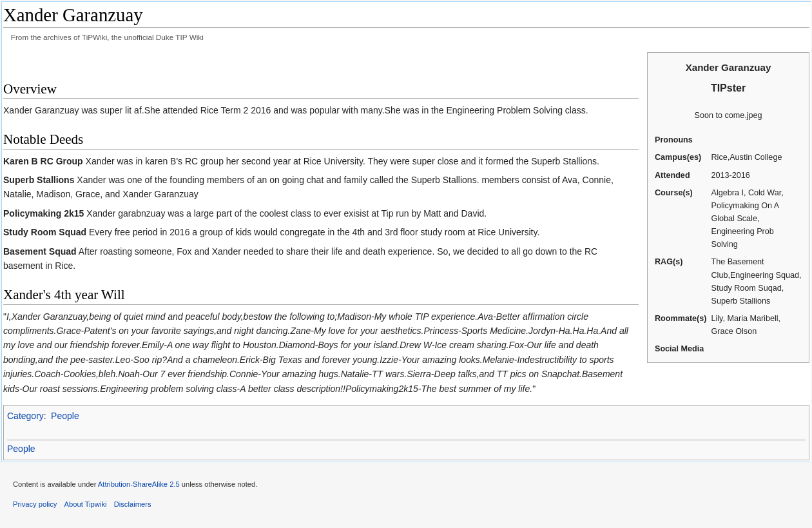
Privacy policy (35, 504)
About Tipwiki (86, 504)
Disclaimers (133, 504)
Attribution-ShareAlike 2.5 (139, 484)
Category (25, 416)
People (65, 416)
